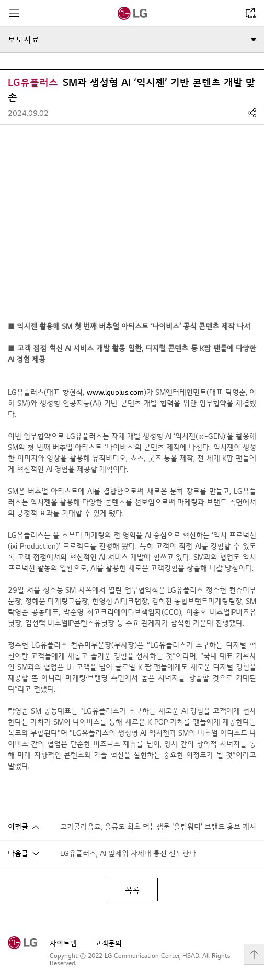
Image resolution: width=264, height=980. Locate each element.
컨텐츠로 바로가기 (0, 0)
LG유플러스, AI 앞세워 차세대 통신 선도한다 (128, 854)
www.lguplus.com (115, 392)
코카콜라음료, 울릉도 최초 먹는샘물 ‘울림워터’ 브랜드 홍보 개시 (158, 827)
